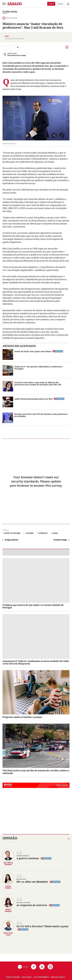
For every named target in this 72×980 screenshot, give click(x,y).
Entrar (61, 4)
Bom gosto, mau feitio (23, 902)
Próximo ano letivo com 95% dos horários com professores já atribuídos (41, 415)
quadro (55, 533)
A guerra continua (28, 858)
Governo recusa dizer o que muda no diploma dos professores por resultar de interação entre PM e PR (38, 383)
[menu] (4, 4)
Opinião (10, 838)
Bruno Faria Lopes (8, 934)
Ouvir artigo (10, 18)
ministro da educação (12, 533)
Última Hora (10, 12)
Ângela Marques (8, 910)
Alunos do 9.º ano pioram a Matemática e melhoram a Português (38, 368)
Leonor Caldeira (8, 887)
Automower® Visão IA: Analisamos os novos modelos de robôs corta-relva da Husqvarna (36, 662)
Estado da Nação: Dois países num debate (33, 351)
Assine (51, 4)
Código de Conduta (58, 977)
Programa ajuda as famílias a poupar (22, 717)
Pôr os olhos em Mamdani (32, 882)
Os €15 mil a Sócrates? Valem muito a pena (42, 926)
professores (43, 533)
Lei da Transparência (41, 977)
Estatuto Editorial (13, 977)
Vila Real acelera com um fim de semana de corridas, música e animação (36, 772)
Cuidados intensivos (23, 856)
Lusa (7, 36)
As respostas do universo (32, 905)
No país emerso (21, 879)
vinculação (29, 533)
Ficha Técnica (27, 977)
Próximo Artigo (60, 540)
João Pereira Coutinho (8, 864)
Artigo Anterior (12, 540)
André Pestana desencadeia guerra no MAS (33, 399)
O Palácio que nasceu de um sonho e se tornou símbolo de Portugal (33, 606)
